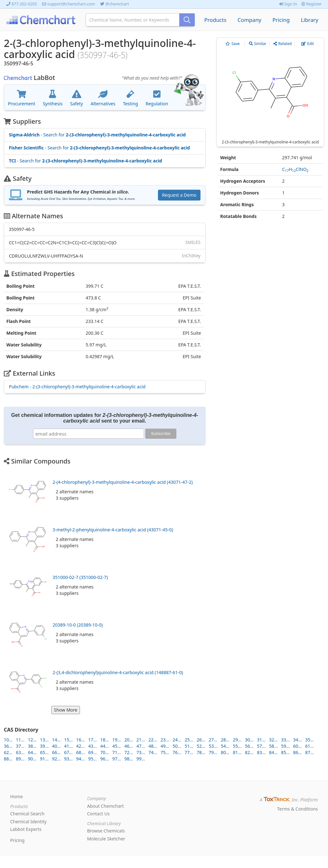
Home (16, 796)
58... (273, 746)
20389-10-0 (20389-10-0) (78, 625)
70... (105, 752)
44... (105, 746)
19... (117, 740)
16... (80, 740)
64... (32, 752)
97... (117, 759)
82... (249, 752)
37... (20, 746)
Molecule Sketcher (106, 839)
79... (213, 752)
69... (92, 752)
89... (20, 759)
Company (249, 20)
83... (261, 752)
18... (105, 740)
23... (165, 740)
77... (189, 752)
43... (92, 746)
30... (249, 740)
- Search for (97, 135)
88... (8, 759)
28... (225, 740)
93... (68, 759)
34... (297, 740)
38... (32, 746)
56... (249, 746)
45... (117, 746)
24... (177, 740)
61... (309, 746)
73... (141, 752)
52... (201, 746)
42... (80, 746)
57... (261, 746)
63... (20, 752)
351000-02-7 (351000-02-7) (80, 577)
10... (8, 740)
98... (129, 759)
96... (105, 759)
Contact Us (98, 814)
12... (32, 740)
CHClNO (295, 169)
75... (165, 752)
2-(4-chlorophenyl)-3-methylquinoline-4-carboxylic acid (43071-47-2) (123, 482)
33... (285, 740)
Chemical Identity (28, 822)
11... (20, 740)
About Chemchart (106, 806)
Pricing (281, 20)
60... (297, 746)
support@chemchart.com (71, 4)
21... (141, 740)
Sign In (288, 4)
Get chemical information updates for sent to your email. (105, 418)
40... (56, 746)
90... (32, 759)
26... (201, 740)
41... (68, 746)
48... (153, 746)
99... (141, 759)
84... (273, 752)
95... (92, 759)
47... (141, 746)
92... (56, 759)
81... (237, 752)
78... (201, 752)
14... (56, 740)
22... (153, 740)
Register (312, 4)
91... (44, 759)
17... (92, 740)
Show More (66, 710)
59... (285, 746)
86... (297, 752)
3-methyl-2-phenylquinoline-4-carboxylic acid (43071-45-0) (113, 530)
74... (153, 752)
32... (273, 740)
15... (68, 740)
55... (237, 746)
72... (129, 752)
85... (285, 752)
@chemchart (117, 4)
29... (237, 740)
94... (80, 759)
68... (80, 752)
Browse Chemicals (106, 831)
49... (165, 746)
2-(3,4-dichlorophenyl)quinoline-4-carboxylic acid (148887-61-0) (118, 672)
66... (56, 752)
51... (189, 746)
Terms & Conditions (298, 809)
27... (213, 740)
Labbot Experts (26, 829)
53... (213, 746)
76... (177, 752)
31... (261, 740)
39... (44, 746)
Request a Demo (179, 195)
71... (117, 752)
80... (225, 752)
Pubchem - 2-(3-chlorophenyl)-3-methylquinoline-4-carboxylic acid (77, 387)
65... (44, 752)
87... (309, 752)
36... (8, 746)
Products (215, 20)
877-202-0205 (24, 4)
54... (225, 746)
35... (309, 740)
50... (177, 746)
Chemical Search (27, 814)
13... (44, 740)
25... (189, 740)
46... (129, 746)
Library (309, 20)
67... (68, 752)
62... (8, 752)
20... (129, 740)
